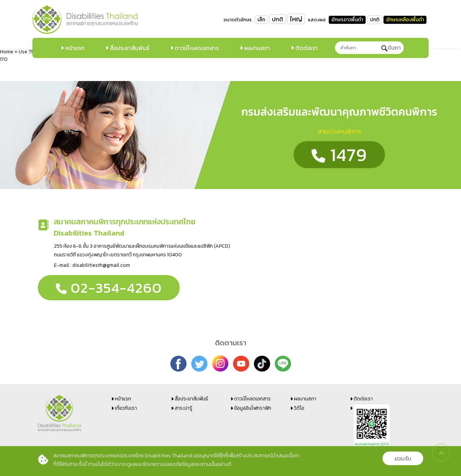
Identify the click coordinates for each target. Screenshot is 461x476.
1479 (339, 155)
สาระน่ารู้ (183, 408)
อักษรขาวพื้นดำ (347, 20)
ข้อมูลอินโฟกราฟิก (253, 408)
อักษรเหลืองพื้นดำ (405, 20)
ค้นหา (391, 48)
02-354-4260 (109, 288)
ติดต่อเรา (306, 48)
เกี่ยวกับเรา (126, 408)
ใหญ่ (296, 19)
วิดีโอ (299, 408)
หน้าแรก (74, 48)
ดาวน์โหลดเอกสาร (196, 48)
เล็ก (261, 20)
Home (7, 52)
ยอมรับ (403, 458)
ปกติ (278, 19)
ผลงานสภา (256, 48)
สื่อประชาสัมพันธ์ (129, 48)
